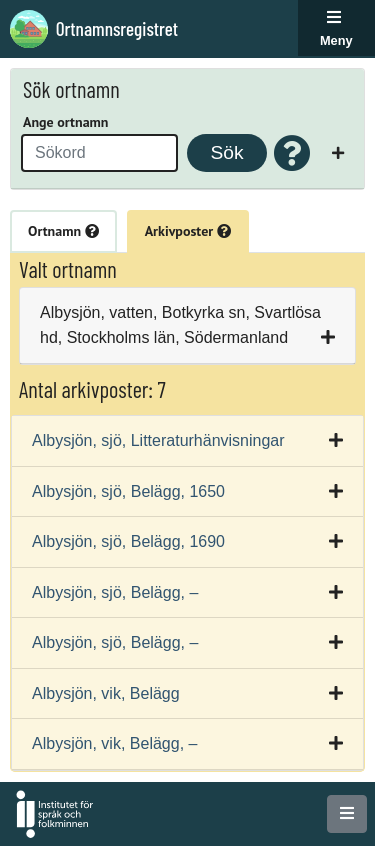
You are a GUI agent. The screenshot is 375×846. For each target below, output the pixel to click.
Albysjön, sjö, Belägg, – (115, 592)
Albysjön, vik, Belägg (106, 693)
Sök (226, 152)
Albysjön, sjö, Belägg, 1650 (128, 491)
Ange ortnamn (65, 122)
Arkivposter (188, 231)
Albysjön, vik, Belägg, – (114, 743)
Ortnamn (63, 231)
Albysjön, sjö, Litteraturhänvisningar (158, 440)
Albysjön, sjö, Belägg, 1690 (128, 541)
